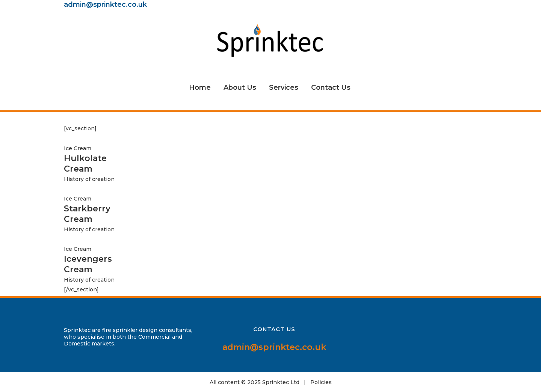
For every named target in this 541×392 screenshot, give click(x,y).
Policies (321, 382)
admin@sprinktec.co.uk (105, 5)
